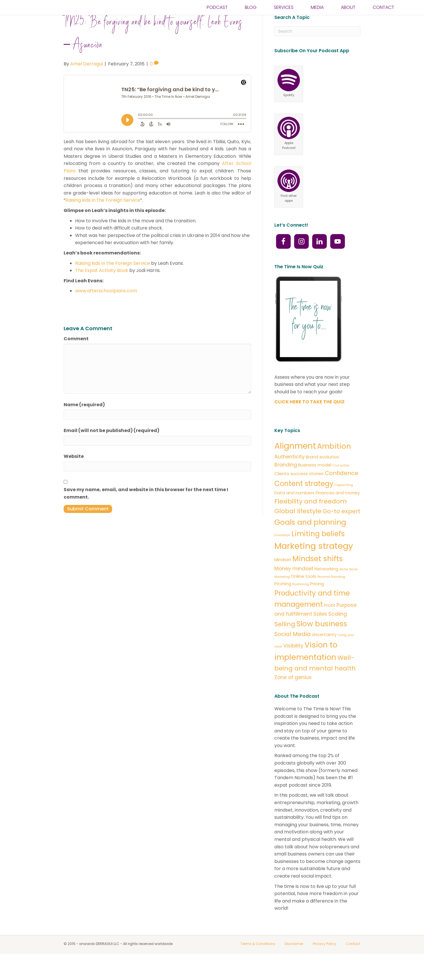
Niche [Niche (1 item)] (344, 585)
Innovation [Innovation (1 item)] (282, 551)
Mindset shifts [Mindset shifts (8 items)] (318, 574)
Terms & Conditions (258, 959)
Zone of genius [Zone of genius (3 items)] (293, 693)
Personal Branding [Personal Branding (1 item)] (331, 592)
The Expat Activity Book (102, 286)
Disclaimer (294, 959)
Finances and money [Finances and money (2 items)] (338, 508)
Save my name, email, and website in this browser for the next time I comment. (146, 509)
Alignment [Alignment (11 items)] (295, 461)
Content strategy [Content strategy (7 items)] (304, 499)
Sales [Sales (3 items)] (320, 629)
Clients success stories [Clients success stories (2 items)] (299, 489)
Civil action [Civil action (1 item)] (341, 481)
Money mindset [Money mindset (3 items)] (294, 584)
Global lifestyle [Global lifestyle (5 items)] (298, 527)
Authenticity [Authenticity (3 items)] (290, 472)
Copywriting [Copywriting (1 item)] (344, 500)
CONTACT (383, 13)
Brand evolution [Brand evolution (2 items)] (323, 472)
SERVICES (284, 13)
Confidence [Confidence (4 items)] (342, 488)
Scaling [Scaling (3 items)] (338, 629)
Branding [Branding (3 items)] (286, 480)
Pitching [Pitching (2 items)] (283, 599)
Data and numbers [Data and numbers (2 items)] (294, 508)
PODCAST (217, 13)
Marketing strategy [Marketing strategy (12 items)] (314, 561)
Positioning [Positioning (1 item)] (301, 599)
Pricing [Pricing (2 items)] (317, 599)
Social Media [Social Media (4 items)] (293, 649)
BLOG (251, 13)
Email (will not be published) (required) (112, 446)
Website (74, 472)
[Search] (317, 47)
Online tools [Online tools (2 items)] (304, 592)
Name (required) (84, 420)
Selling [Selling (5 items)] (285, 639)
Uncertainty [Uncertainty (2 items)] (324, 650)
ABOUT (348, 13)
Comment (76, 354)
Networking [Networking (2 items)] (326, 584)
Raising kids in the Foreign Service (103, 216)
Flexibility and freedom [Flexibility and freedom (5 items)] (311, 517)
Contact (353, 959)
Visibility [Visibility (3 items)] (293, 661)
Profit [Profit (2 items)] (330, 620)
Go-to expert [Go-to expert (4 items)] (341, 527)
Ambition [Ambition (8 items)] (334, 461)
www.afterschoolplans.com (106, 306)
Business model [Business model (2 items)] (315, 480)
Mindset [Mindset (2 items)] (283, 575)
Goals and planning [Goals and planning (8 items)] (310, 537)
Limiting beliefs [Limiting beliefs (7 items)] (318, 549)
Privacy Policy (325, 959)
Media (317, 13)
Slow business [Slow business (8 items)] (322, 639)
